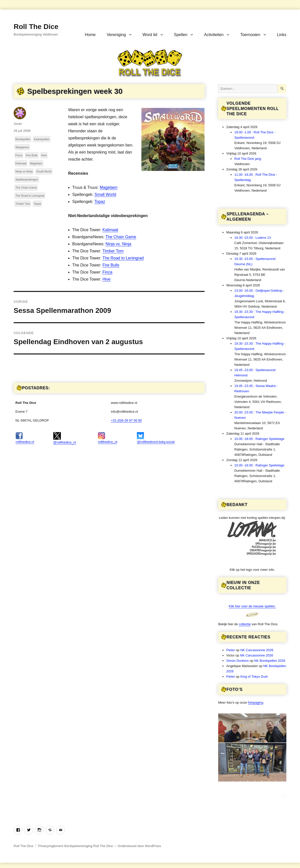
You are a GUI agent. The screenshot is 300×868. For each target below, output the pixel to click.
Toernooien (250, 35)
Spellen (181, 35)
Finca (107, 272)
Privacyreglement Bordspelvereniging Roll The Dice (75, 846)
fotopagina (256, 702)
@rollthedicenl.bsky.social (156, 438)
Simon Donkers (238, 661)
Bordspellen (23, 139)
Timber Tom (113, 251)
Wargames (22, 147)
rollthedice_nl (108, 438)
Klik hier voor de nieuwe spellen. (252, 606)
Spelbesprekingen (27, 179)
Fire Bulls (111, 265)
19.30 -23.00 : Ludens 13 (253, 238)
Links (282, 35)
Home (90, 35)
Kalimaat (110, 230)
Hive (107, 279)
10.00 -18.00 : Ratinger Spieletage (259, 439)
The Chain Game (121, 237)
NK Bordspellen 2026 (270, 661)
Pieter (231, 650)
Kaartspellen (42, 139)
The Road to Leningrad (123, 258)
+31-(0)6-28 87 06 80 (126, 420)
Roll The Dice (36, 27)
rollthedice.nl (25, 438)
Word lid (150, 35)
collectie (245, 624)
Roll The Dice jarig (248, 159)
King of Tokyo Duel (254, 677)
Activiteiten (214, 35)
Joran (18, 124)
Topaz (100, 202)
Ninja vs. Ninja (118, 244)
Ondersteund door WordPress (139, 846)
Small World (105, 194)
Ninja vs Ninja (24, 171)
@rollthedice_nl (65, 438)
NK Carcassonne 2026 (257, 650)
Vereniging (116, 35)
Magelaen (109, 187)
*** (284, 795)
